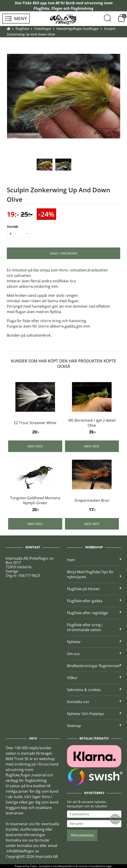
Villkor (94, 678)
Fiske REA (31, 3)
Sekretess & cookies (94, 690)
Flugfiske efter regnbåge (94, 613)
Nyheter (94, 642)
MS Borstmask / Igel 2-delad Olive (92, 423)
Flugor (57, 8)
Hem (94, 560)
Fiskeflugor (43, 29)
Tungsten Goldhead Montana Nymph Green (35, 500)
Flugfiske (41, 8)
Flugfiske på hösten (94, 589)
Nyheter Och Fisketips (94, 714)
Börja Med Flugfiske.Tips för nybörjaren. (94, 574)
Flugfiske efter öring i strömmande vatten (94, 627)
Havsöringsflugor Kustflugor (78, 29)
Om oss (94, 654)
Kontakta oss (94, 702)
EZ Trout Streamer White (35, 423)
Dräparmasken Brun (92, 500)
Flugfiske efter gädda (94, 601)
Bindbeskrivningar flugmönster (94, 666)
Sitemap (94, 726)
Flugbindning (82, 8)
